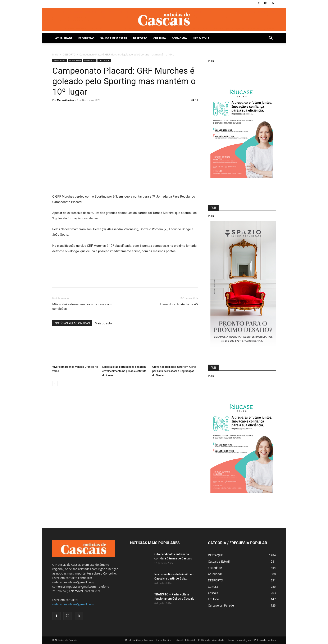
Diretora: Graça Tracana (139, 640)
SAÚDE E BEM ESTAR (114, 38)
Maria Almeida (65, 100)
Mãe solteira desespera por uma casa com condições (82, 307)
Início (55, 55)
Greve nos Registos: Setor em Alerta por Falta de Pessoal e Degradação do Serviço (174, 371)
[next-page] (62, 384)
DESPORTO (140, 38)
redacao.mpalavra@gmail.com (73, 604)
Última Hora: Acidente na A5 (178, 304)
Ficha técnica (164, 640)
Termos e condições (239, 640)
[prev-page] (55, 384)
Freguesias (86, 38)
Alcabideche (75, 60)
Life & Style (201, 38)
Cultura (160, 38)
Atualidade (64, 38)
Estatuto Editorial (185, 640)
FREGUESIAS (60, 60)
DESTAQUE (104, 60)
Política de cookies (265, 640)
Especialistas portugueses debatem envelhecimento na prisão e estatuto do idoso (124, 371)
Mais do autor (104, 323)
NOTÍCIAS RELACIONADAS (72, 323)
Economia (179, 38)
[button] (271, 38)
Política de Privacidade (211, 640)
